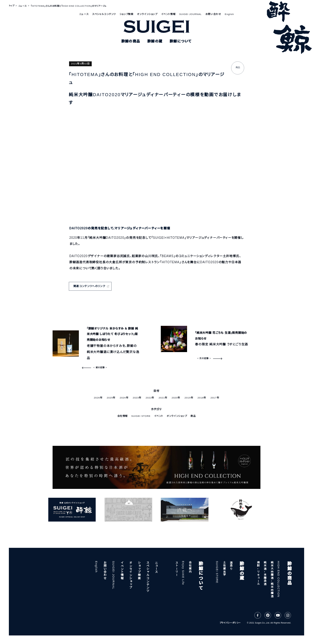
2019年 (189, 398)
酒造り (231, 566)
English (229, 14)
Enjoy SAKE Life (183, 573)
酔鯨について (201, 575)
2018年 (202, 398)
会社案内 (190, 567)
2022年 (150, 398)
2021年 (163, 398)
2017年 (215, 398)
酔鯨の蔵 (241, 571)
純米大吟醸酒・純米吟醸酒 (272, 579)
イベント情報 (168, 14)
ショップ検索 (126, 14)
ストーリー (176, 569)
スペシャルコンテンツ (104, 14)
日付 (156, 391)
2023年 (137, 398)
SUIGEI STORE (141, 416)
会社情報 (123, 416)
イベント (159, 416)
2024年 (124, 398)
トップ (12, 6)
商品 (193, 416)
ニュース (84, 14)
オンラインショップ (147, 14)
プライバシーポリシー (230, 623)
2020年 (176, 398)
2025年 (111, 398)
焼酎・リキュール (258, 573)
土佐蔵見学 (224, 569)
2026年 (98, 398)
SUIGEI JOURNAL (190, 14)
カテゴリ (156, 409)
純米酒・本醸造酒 (265, 573)
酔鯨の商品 (289, 573)
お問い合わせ (213, 14)
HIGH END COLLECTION (278, 579)
